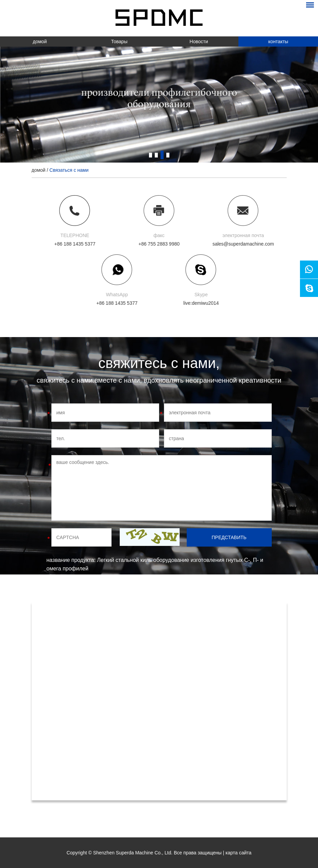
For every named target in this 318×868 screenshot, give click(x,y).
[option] (159, 105)
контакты (278, 41)
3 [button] (162, 155)
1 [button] (150, 155)
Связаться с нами (69, 170)
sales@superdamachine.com (243, 244)
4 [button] (168, 155)
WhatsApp (117, 295)
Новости (199, 41)
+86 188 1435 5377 (117, 303)
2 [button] (156, 155)
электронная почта (243, 235)
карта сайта (238, 853)
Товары (119, 41)
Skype (201, 295)
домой (40, 41)
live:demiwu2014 (201, 303)
